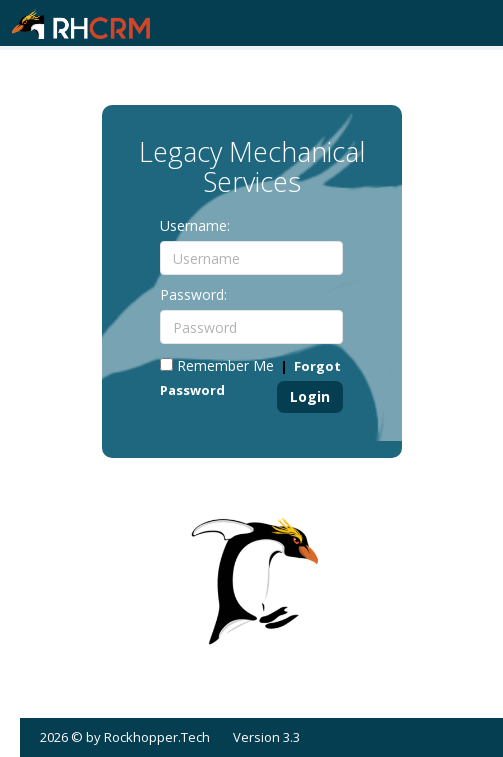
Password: (193, 294)
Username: (195, 225)
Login (310, 396)
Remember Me (217, 365)
